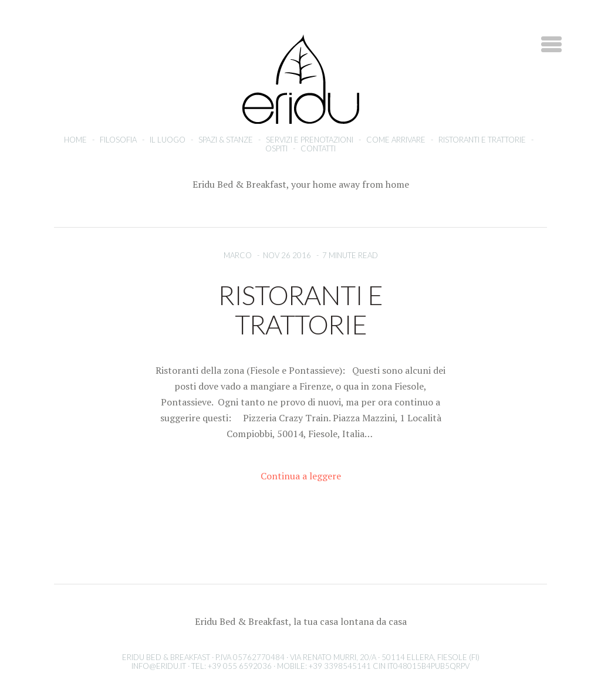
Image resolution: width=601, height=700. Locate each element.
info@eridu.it (159, 666)
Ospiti (276, 148)
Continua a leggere (301, 476)
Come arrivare (396, 140)
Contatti (318, 148)
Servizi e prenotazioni (310, 140)
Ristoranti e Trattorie (482, 140)
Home (75, 140)
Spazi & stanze (226, 140)
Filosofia (118, 140)
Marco (238, 255)
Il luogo (168, 140)
